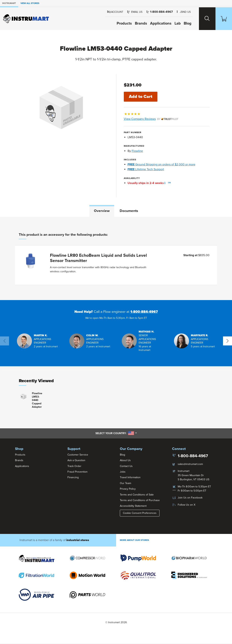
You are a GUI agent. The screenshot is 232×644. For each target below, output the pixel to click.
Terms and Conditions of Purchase (140, 501)
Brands (137, 23)
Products (121, 23)
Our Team (125, 484)
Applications (157, 23)
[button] (131, 12)
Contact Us (126, 467)
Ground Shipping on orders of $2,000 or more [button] (161, 165)
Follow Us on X (187, 505)
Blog (184, 23)
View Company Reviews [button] (151, 119)
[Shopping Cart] (223, 19)
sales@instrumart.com (190, 465)
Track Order (74, 467)
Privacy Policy (128, 489)
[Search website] (204, 19)
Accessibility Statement (133, 506)
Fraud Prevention (77, 472)
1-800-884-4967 (144, 312)
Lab (174, 23)
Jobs (123, 472)
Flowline (137, 151)
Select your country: (116, 434)
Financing (73, 478)
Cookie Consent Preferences (140, 514)
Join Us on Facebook (190, 498)
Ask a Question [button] (76, 461)
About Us (125, 461)
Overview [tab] (102, 211)
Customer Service (78, 455)
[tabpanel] (116, 259)
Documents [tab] (129, 211)
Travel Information (130, 478)
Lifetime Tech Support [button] (146, 170)
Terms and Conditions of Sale (137, 495)
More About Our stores (134, 541)
